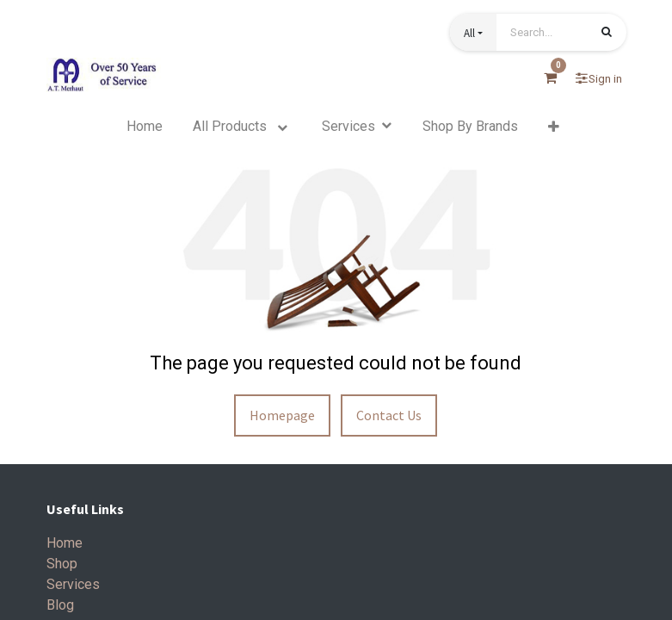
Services (73, 584)
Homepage (282, 415)
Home (65, 543)
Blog (60, 605)
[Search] (607, 34)
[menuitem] (145, 127)
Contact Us (389, 415)
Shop (62, 564)
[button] (473, 32)
